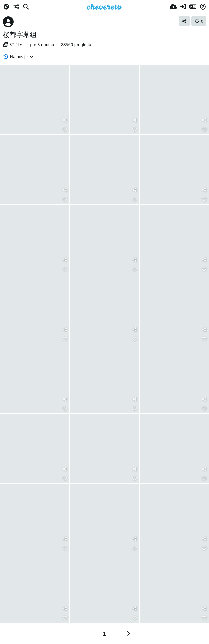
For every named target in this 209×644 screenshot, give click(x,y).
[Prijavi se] (183, 7)
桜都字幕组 (20, 35)
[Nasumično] (16, 7)
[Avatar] (8, 22)
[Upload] (173, 7)
